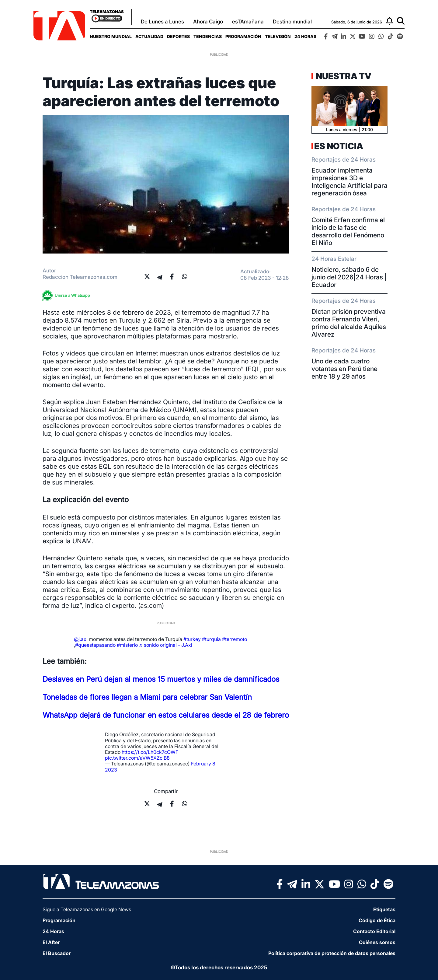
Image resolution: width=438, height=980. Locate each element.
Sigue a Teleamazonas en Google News (87, 909)
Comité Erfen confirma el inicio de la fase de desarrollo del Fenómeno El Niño (348, 231)
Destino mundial (292, 22)
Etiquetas (384, 909)
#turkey (192, 639)
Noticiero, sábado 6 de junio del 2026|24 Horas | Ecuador (349, 277)
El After (51, 942)
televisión (278, 36)
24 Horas (305, 36)
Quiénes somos (377, 942)
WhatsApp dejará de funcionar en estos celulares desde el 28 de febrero (166, 715)
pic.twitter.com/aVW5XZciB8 (137, 758)
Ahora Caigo (208, 22)
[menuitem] (111, 36)
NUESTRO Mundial (111, 36)
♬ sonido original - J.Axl (166, 645)
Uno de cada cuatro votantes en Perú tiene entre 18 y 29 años (344, 369)
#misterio (127, 645)
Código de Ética (377, 920)
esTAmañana (248, 22)
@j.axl (81, 639)
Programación (243, 36)
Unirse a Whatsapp (68, 295)
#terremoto (235, 639)
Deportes (178, 36)
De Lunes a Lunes (162, 22)
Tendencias (208, 36)
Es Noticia (339, 146)
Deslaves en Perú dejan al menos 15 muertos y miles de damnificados (161, 679)
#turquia (211, 639)
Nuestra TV (343, 76)
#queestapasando (95, 645)
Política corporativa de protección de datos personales (332, 953)
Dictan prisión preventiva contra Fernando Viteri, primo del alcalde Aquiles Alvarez (349, 323)
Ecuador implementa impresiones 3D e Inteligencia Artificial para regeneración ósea (349, 182)
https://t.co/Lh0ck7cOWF (150, 752)
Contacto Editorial (374, 931)
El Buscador (57, 953)
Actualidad (149, 36)
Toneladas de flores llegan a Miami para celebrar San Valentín (147, 697)
